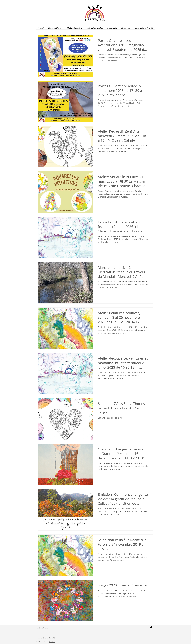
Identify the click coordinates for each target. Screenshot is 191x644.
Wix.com (52, 642)
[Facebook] (151, 628)
